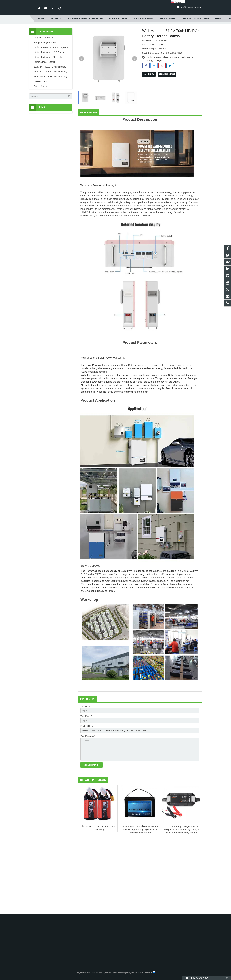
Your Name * (86, 721)
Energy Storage (154, 75)
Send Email (167, 89)
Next (135, 73)
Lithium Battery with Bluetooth (48, 72)
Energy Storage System (45, 57)
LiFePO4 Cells (41, 96)
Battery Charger (41, 101)
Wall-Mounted (187, 72)
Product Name (87, 742)
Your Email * (86, 731)
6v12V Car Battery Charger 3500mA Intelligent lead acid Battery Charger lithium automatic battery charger (181, 848)
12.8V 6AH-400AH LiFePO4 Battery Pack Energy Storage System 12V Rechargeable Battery (140, 848)
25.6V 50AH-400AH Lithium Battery (51, 86)
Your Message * (88, 752)
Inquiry (149, 89)
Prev (81, 73)
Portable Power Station (45, 77)
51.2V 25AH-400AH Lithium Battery (51, 91)
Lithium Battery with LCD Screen (49, 67)
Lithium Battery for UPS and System (51, 62)
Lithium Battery (154, 72)
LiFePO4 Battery (171, 72)
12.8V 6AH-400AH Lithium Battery (50, 82)
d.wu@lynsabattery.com (191, 7)
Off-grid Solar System (44, 52)
